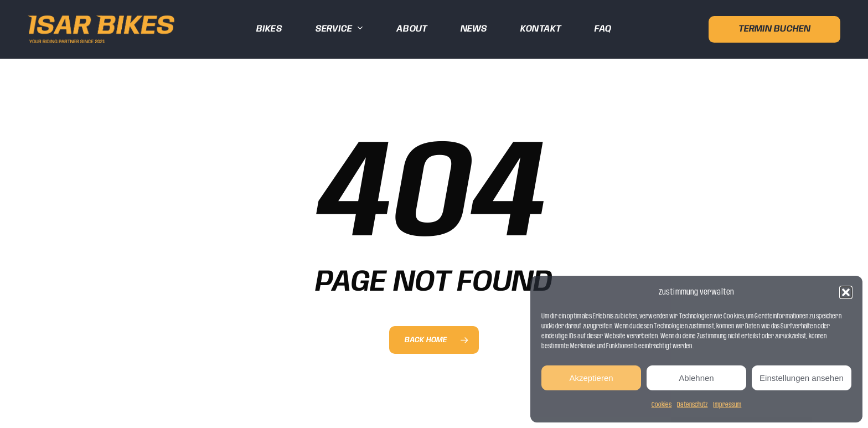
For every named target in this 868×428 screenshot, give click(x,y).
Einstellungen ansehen (802, 378)
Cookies (662, 405)
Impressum (727, 405)
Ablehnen (696, 378)
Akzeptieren (591, 378)
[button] (846, 292)
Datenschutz (692, 405)
